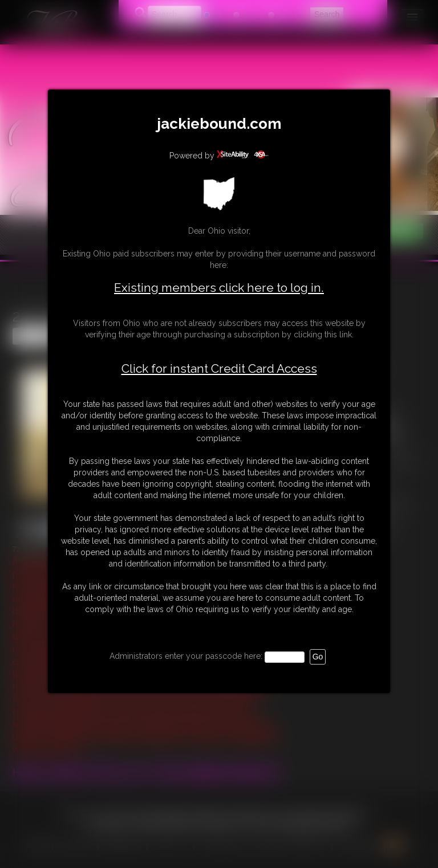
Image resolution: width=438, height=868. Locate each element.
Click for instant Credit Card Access (219, 369)
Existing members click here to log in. (219, 288)
